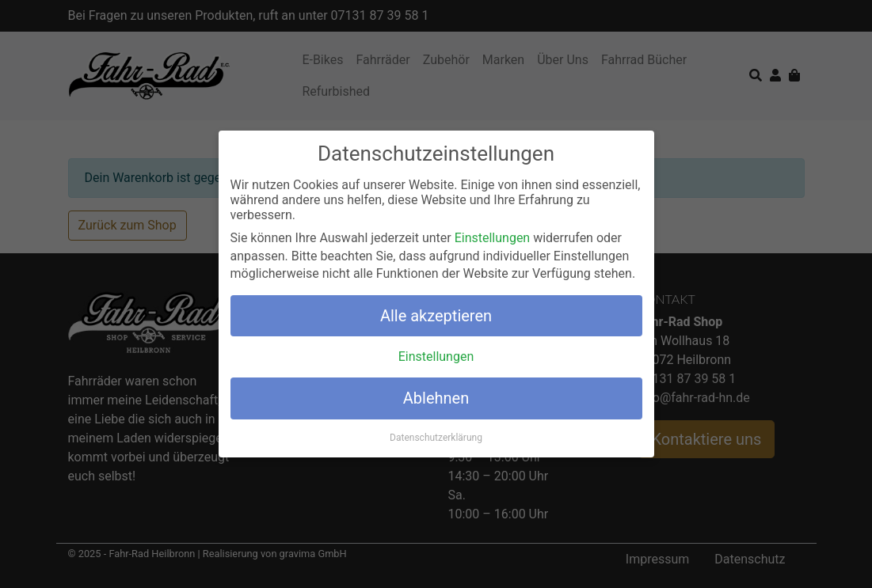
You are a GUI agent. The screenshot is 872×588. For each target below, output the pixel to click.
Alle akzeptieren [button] (436, 315)
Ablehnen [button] (436, 398)
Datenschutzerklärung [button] (436, 437)
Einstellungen (493, 238)
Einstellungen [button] (436, 357)
